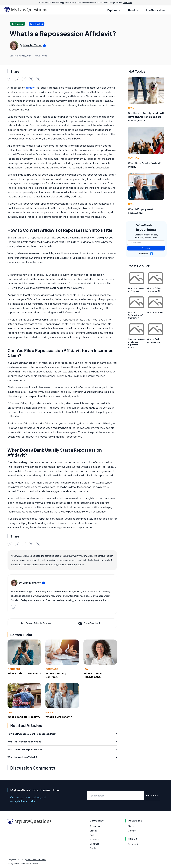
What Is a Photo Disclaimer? (24, 673)
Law (86, 669)
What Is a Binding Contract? (56, 675)
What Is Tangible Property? (24, 717)
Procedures (96, 826)
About (131, 826)
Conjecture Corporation (36, 860)
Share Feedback (89, 623)
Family (49, 712)
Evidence (94, 839)
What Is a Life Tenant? (59, 717)
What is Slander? (155, 312)
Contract (14, 669)
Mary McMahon (33, 45)
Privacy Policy (13, 864)
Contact (132, 831)
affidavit (30, 88)
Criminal (94, 831)
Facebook (133, 844)
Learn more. (128, 3)
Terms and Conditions (29, 864)
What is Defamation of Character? (135, 315)
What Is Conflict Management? (93, 675)
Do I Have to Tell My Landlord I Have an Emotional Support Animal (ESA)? (146, 117)
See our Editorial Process (35, 623)
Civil (10, 712)
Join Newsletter (155, 10)
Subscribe (146, 248)
